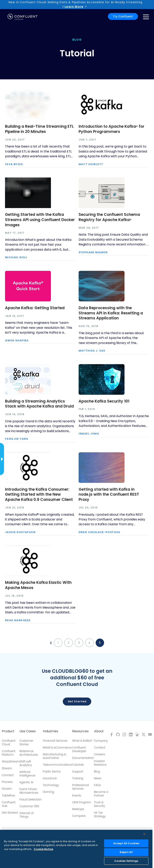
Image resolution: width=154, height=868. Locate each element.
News (98, 778)
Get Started (10, 813)
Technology (51, 785)
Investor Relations (100, 763)
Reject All (126, 852)
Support (78, 771)
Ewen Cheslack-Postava (99, 532)
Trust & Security (100, 804)
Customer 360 (29, 806)
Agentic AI (26, 782)
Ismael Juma (89, 434)
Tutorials (78, 765)
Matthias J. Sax (92, 351)
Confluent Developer (79, 749)
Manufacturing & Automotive (55, 756)
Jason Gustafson (20, 532)
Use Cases (28, 731)
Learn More (74, 7)
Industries (51, 731)
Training (78, 778)
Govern (7, 789)
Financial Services (55, 741)
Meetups (78, 809)
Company (101, 741)
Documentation (83, 758)
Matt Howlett (91, 164)
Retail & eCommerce (57, 747)
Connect (8, 775)
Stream (7, 768)
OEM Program (82, 802)
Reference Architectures (29, 753)
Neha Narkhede (18, 620)
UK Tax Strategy (100, 814)
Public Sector (52, 771)
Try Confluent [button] (123, 16)
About (99, 731)
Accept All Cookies (126, 843)
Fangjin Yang (17, 439)
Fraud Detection (30, 799)
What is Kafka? (82, 741)
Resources (80, 731)
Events (77, 795)
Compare (79, 816)
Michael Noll (16, 258)
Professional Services (81, 787)
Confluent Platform (9, 753)
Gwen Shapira (17, 341)
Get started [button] (77, 701)
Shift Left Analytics (26, 763)
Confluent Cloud (9, 742)
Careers (100, 754)
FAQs (97, 785)
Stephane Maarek (93, 253)
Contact (100, 747)
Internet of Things (27, 815)
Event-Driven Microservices (29, 791)
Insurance (50, 778)
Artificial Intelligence (27, 774)
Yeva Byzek (14, 164)
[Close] (144, 834)
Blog (97, 771)
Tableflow (8, 795)
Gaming (49, 792)
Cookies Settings (126, 861)
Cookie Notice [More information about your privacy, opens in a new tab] (43, 849)
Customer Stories (26, 742)
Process (7, 782)
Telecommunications (58, 765)
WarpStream (11, 761)
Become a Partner (101, 794)
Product (8, 731)
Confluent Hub (9, 804)
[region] (76, 849)
